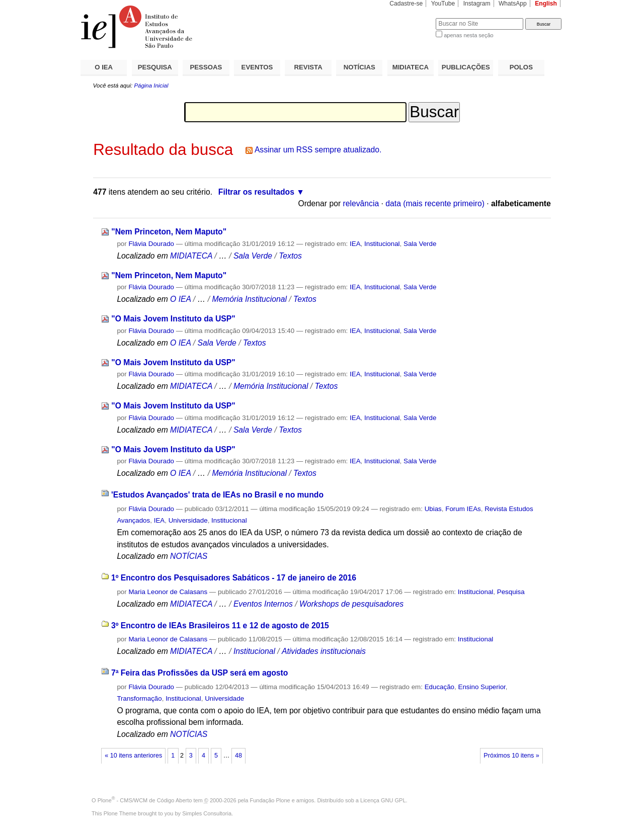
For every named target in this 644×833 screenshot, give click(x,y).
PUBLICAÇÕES (466, 67)
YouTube (443, 4)
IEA (355, 244)
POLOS (521, 67)
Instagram (477, 4)
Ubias (433, 509)
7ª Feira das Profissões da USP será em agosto (200, 673)
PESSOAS (206, 67)
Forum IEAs (463, 509)
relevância (361, 203)
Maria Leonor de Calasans (168, 592)
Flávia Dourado (151, 244)
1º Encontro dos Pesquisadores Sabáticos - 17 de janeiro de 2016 (234, 578)
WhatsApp (513, 4)
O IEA (104, 67)
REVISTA (308, 67)
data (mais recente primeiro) (435, 203)
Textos (290, 256)
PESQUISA (155, 67)
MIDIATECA (411, 67)
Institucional (382, 244)
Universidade (188, 520)
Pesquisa (511, 592)
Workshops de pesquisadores (351, 604)
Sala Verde (420, 244)
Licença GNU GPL (383, 800)
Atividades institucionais (324, 651)
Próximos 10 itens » (511, 756)
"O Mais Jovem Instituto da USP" (173, 319)
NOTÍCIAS (359, 67)
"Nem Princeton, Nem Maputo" (169, 232)
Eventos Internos (263, 604)
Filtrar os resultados (256, 192)
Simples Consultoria (207, 813)
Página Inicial (151, 86)
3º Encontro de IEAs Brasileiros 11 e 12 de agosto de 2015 (220, 626)
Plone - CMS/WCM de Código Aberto (145, 800)
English (546, 4)
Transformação (139, 698)
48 (238, 756)
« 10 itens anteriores (133, 756)
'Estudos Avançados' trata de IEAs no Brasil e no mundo (217, 495)
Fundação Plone (270, 800)
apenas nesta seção (468, 35)
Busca (411, 18)
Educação (439, 687)
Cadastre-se (406, 4)
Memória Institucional (249, 299)
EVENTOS (257, 67)
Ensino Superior (481, 687)
